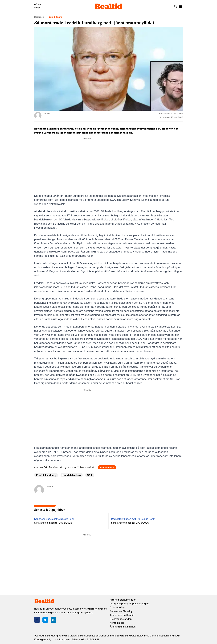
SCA (90, 475)
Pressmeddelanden (121, 619)
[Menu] (181, 6)
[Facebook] (37, 620)
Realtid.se (39, 17)
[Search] (176, 6)
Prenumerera (107, 467)
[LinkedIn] (53, 620)
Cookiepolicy (117, 607)
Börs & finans (55, 17)
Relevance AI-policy (121, 611)
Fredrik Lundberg (46, 475)
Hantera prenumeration (123, 600)
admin (50, 487)
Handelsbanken (72, 475)
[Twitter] (45, 620)
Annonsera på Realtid (122, 615)
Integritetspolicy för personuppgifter (130, 604)
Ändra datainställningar (123, 627)
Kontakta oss (117, 623)
